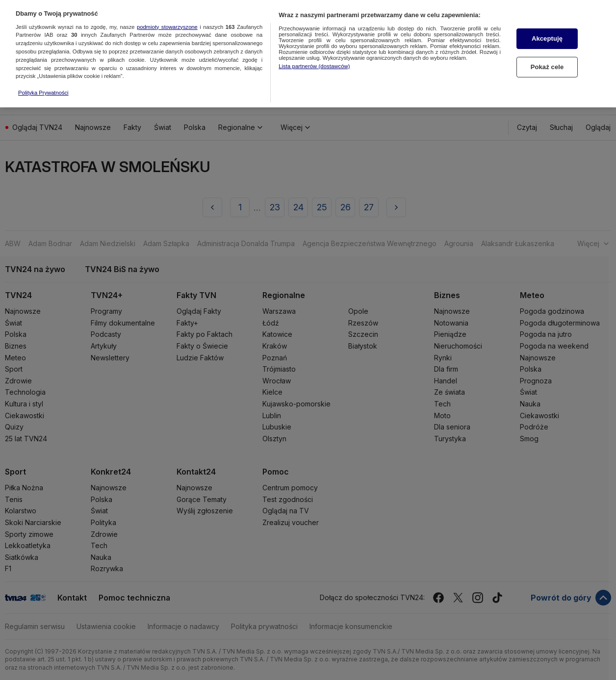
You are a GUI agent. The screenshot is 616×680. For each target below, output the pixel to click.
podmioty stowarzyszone (167, 21)
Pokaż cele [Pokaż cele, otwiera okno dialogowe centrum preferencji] (547, 61)
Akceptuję (547, 33)
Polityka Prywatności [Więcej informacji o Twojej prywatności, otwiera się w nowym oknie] (43, 86)
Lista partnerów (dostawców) (314, 60)
